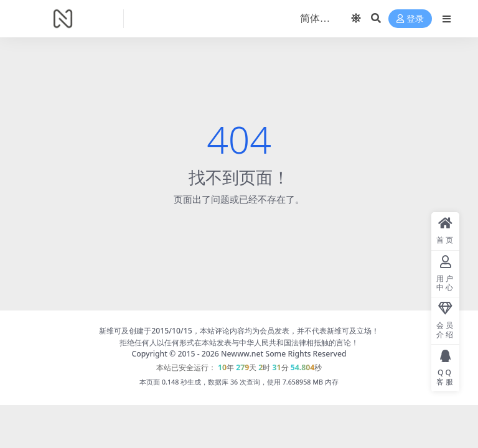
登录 (410, 19)
